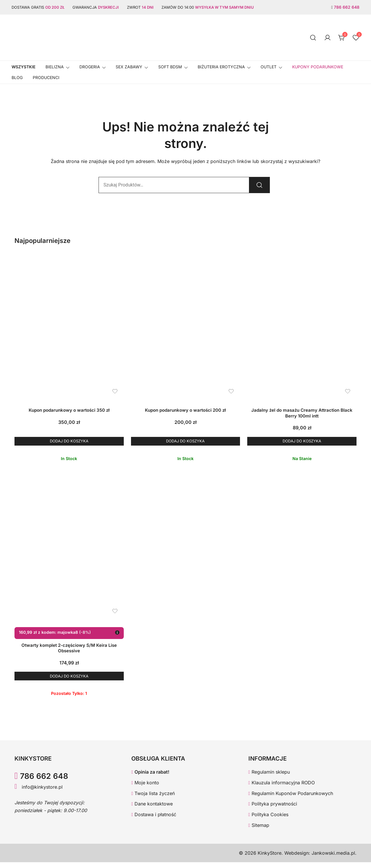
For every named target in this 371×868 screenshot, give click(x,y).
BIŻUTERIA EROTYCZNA (221, 67)
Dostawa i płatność (154, 821)
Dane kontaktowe (152, 810)
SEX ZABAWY (129, 67)
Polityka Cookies (268, 821)
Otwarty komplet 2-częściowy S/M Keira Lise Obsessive (69, 651)
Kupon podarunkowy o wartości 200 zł (185, 410)
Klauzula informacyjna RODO (282, 788)
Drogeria (90, 67)
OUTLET (269, 67)
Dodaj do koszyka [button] (69, 443)
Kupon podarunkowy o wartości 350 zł (69, 410)
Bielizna (55, 67)
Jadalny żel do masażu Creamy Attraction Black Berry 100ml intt (302, 413)
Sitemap (259, 831)
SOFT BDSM (170, 67)
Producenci (46, 77)
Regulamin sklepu (269, 778)
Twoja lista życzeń (153, 799)
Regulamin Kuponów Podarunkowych (291, 799)
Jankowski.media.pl (333, 859)
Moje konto (145, 788)
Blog (17, 77)
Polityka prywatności (273, 810)
